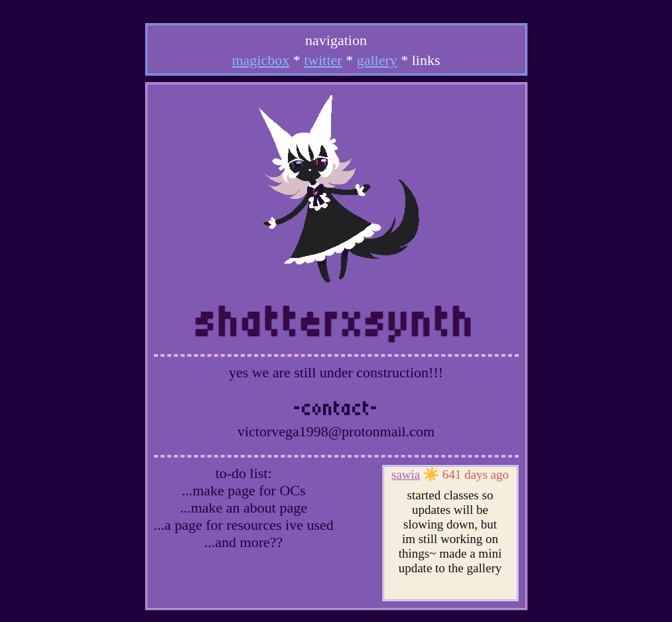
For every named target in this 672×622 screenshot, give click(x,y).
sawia (406, 474)
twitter (323, 60)
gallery (377, 60)
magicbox (260, 60)
